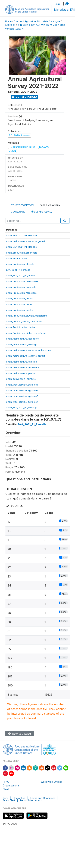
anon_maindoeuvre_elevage (22, 344)
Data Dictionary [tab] (50, 205)
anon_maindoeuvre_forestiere (23, 367)
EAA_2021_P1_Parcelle (18, 270)
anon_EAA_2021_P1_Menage (21, 247)
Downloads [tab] (18, 212)
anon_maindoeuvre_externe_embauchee (29, 350)
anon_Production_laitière (20, 298)
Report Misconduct (31, 800)
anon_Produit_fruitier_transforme (24, 321)
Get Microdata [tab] (42, 212)
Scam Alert (9, 800)
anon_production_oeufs (19, 304)
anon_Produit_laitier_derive (21, 327)
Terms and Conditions (43, 798)
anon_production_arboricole (22, 253)
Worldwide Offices (51, 782)
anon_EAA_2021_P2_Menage (22, 407)
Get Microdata (24, 97)
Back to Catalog (20, 734)
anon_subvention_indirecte (21, 379)
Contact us (19, 798)
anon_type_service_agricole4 (22, 402)
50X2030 (10, 25)
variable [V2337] (14, 29)
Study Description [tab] (22, 205)
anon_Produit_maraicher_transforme (26, 333)
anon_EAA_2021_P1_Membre (21, 235)
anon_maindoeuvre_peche (21, 373)
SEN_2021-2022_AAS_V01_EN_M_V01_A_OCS (41, 25)
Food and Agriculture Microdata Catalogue (37, 21)
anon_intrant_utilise (17, 258)
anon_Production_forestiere (21, 293)
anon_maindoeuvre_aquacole (22, 339)
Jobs (6, 798)
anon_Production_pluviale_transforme (27, 316)
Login (58, 4)
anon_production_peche (20, 310)
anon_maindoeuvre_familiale (22, 362)
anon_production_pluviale (20, 264)
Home (8, 21)
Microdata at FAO (65, 10)
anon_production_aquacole (21, 287)
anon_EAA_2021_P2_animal (21, 275)
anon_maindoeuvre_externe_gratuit (26, 241)
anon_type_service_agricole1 (22, 385)
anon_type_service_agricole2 (22, 390)
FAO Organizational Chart (11, 785)
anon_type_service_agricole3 (22, 396)
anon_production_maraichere (22, 281)
